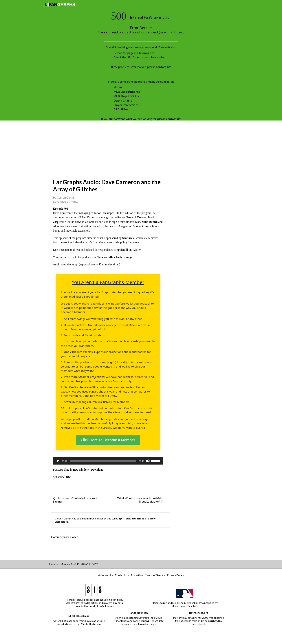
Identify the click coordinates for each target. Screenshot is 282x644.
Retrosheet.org (199, 613)
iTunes (101, 257)
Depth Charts (123, 100)
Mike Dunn (149, 222)
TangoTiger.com (139, 613)
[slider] (103, 461)
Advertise (137, 575)
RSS (69, 477)
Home (118, 87)
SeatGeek (128, 238)
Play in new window (76, 470)
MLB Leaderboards (127, 92)
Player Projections (126, 105)
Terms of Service (155, 575)
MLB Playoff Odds (126, 96)
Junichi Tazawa (137, 217)
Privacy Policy (175, 575)
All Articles (121, 109)
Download (97, 470)
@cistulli (122, 250)
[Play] (58, 461)
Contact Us (122, 575)
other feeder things (120, 257)
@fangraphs (106, 575)
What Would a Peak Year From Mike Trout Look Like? (140, 500)
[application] (108, 461)
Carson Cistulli (66, 197)
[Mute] (148, 461)
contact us (163, 67)
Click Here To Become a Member (108, 440)
